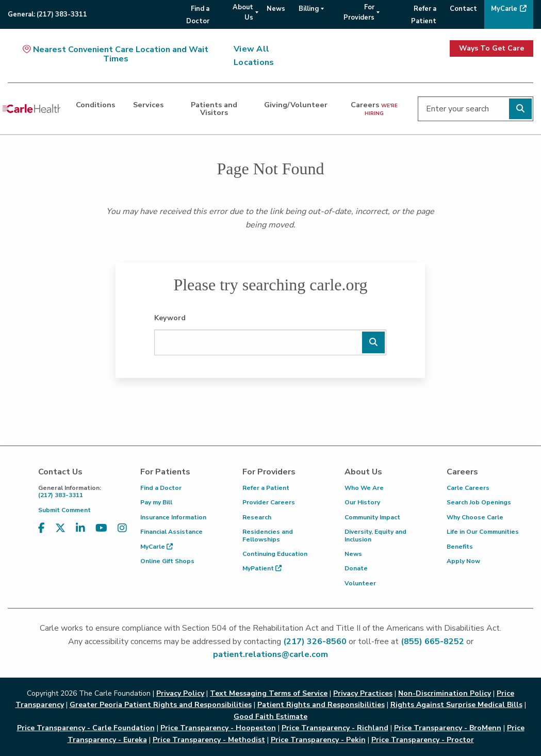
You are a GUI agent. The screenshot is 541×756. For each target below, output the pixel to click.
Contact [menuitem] (463, 9)
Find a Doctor (161, 488)
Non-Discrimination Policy (445, 693)
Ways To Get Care (491, 48)
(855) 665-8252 (432, 642)
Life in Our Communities (483, 532)
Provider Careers (269, 502)
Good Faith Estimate (270, 717)
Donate (356, 568)
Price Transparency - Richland (335, 728)
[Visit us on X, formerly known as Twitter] (60, 528)
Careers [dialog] (374, 108)
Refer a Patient (266, 488)
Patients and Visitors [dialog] (214, 108)
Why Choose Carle (475, 517)
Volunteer (360, 583)
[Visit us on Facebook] (42, 528)
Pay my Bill (156, 502)
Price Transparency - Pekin (318, 740)
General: (47, 14)
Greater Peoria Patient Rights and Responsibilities (161, 705)
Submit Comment (64, 510)
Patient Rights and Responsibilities (321, 705)
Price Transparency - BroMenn (448, 728)
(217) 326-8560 (315, 642)
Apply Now (463, 561)
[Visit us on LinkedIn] (80, 528)
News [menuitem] (276, 9)
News (353, 554)
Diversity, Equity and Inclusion (375, 535)
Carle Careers (468, 488)
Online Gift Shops (167, 561)
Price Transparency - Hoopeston (218, 728)
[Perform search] (520, 109)
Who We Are (364, 488)
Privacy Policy (180, 693)
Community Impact (372, 517)
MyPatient (262, 568)
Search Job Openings (479, 502)
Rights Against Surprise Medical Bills (456, 705)
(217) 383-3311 (81, 492)
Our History (362, 502)
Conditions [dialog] (95, 105)
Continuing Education (275, 554)
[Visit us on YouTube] (101, 528)
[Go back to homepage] (31, 109)
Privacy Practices (363, 693)
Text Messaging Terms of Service (269, 693)
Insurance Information (173, 517)
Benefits (460, 547)
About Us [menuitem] (243, 12)
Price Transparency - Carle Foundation (86, 728)
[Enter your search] (476, 109)
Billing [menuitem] (309, 9)
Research (257, 517)
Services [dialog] (148, 105)
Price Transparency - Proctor (423, 740)
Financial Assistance (171, 532)
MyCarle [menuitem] (504, 9)
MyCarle (157, 547)
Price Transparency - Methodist (209, 740)
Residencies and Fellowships (268, 535)
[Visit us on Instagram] (122, 528)
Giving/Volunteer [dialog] (296, 105)
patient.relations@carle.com (270, 654)
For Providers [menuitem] (359, 12)
